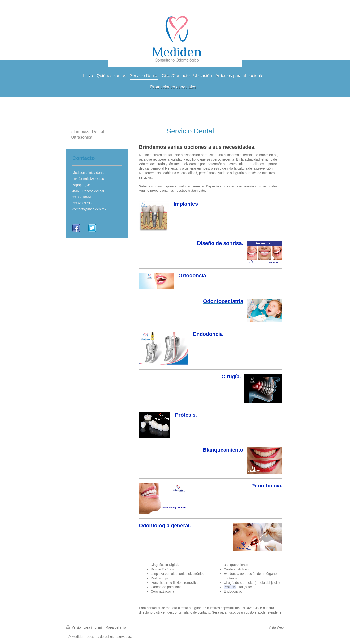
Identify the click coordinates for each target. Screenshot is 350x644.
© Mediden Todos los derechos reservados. (100, 637)
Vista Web (276, 627)
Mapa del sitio (116, 627)
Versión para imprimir (85, 627)
